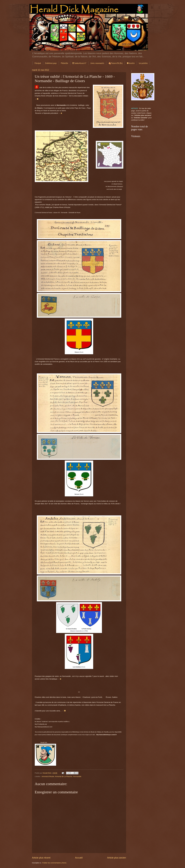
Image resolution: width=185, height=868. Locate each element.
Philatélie (64, 63)
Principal (38, 63)
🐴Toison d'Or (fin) (115, 63)
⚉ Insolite (131, 63)
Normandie (77, 776)
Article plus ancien (117, 858)
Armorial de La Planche (64, 776)
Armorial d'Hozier (48, 776)
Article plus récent (41, 858)
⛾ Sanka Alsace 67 (79, 63)
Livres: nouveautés (97, 63)
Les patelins (143, 63)
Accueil (79, 858)
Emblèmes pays (51, 63)
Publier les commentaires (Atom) (54, 863)
